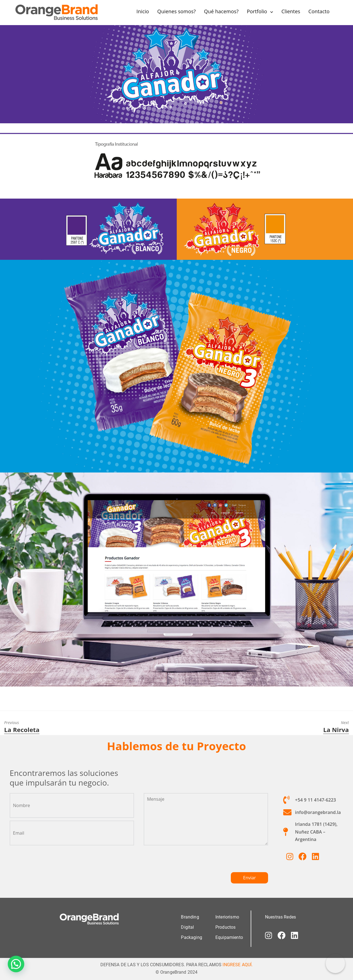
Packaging (191, 937)
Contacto (319, 11)
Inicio (143, 11)
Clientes (291, 11)
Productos (225, 927)
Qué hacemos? (221, 11)
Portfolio (257, 11)
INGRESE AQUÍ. (238, 965)
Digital (187, 927)
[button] (16, 964)
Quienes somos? (176, 11)
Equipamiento (229, 937)
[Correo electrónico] (335, 963)
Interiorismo (227, 917)
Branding (190, 917)
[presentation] (186, 861)
